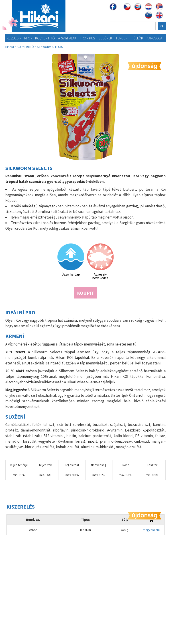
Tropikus (87, 38)
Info (27, 38)
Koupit (86, 293)
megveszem (151, 530)
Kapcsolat (155, 38)
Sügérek (105, 38)
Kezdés (13, 38)
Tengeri (122, 38)
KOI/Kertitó (45, 38)
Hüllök (137, 38)
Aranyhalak (67, 38)
